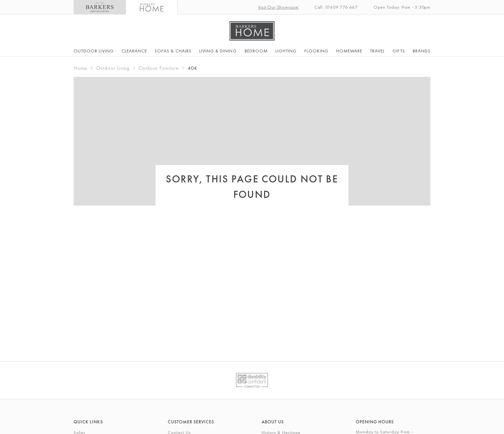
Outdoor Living (94, 51)
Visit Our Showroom (278, 7)
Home (80, 68)
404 (192, 68)
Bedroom (256, 51)
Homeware (349, 51)
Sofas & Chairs (173, 51)
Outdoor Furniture (159, 68)
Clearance (134, 51)
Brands (422, 51)
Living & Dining (218, 51)
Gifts (399, 51)
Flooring (316, 51)
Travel (377, 51)
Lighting (286, 51)
